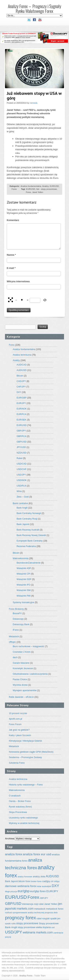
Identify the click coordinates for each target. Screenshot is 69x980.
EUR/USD (54, 186)
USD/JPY (21, 475)
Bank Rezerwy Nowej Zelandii (31, 535)
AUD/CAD (22, 365)
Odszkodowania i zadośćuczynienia (30, 674)
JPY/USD (21, 447)
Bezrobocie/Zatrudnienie (29, 563)
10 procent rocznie (18, 713)
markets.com (25, 909)
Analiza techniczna (22, 355)
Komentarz (13, 220)
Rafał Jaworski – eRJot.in (21, 697)
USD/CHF (21, 469)
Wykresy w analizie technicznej (24, 823)
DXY (19, 392)
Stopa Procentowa (18, 812)
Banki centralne (20, 503)
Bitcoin (20, 376)
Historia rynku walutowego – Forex (26, 785)
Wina (19, 491)
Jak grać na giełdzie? (19, 730)
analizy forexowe (25, 877)
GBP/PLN (21, 436)
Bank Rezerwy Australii (28, 530)
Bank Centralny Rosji (27, 519)
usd (53, 927)
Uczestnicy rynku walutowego (23, 818)
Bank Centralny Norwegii (29, 513)
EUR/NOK (22, 409)
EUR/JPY (21, 403)
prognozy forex (20, 918)
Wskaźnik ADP (24, 568)
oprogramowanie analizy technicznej (28, 913)
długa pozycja (11, 891)
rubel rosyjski (43, 919)
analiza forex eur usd (37, 854)
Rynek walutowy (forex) (20, 807)
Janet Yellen (38, 192)
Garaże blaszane (21, 663)
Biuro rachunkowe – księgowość (28, 646)
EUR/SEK (21, 420)
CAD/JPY (21, 381)
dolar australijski (44, 886)
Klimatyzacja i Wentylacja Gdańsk (25, 741)
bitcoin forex (24, 881)
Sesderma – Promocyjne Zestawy (25, 757)
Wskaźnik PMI (24, 596)
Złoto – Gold (23, 497)
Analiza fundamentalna (31, 186)
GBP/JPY (21, 431)
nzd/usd (8, 913)
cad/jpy (46, 881)
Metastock (14, 637)
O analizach (15, 796)
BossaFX (17, 613)
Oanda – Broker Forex (20, 801)
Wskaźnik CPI (23, 574)
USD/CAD (22, 464)
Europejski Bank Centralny (30, 541)
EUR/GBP (22, 398)
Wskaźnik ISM (24, 590)
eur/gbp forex (38, 891)
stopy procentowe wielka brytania (34, 927)
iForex (16, 630)
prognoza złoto (51, 913)
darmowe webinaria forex (21, 886)
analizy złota (39, 877)
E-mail (11, 268)
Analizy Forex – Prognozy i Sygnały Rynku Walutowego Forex (34, 8)
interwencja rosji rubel (33, 904)
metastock (40, 909)
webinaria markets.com (38, 932)
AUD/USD (22, 370)
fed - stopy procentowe (47, 189)
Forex (14, 189)
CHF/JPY (21, 387)
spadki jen (55, 919)
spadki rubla (10, 924)
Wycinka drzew (20, 685)
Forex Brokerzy (16, 609)
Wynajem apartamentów (25, 690)
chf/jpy (57, 881)
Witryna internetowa (18, 281)
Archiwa (10, 839)
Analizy (45, 186)
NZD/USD (21, 453)
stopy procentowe (27, 923)
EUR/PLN (21, 414)
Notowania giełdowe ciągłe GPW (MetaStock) (31, 752)
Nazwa (11, 255)
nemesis (34, 103)
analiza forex (14, 854)
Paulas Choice (20, 679)
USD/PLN (21, 486)
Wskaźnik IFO (23, 585)
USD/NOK (22, 480)
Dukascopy (18, 619)
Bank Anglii (22, 508)
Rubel (19, 458)
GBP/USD (22, 442)
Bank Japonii (23, 524)
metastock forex (55, 909)
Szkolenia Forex (17, 763)
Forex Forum (15, 724)
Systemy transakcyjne (23, 602)
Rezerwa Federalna (26, 546)
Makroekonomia (21, 558)
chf (52, 881)
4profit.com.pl (15, 719)
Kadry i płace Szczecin (20, 735)
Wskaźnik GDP (24, 579)
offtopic (12, 642)
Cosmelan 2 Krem (22, 652)
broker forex (36, 881)
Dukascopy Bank (21, 624)
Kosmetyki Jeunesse (23, 668)
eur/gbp (24, 891)
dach (15, 657)
